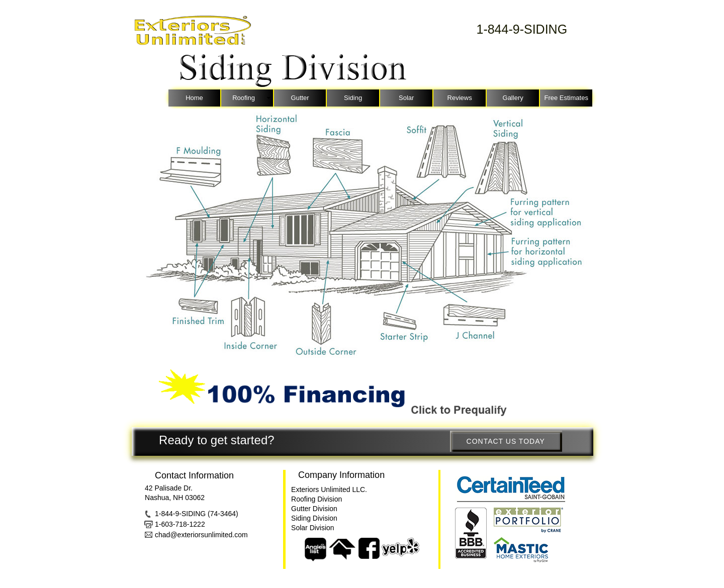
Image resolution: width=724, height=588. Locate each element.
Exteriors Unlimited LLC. (329, 489)
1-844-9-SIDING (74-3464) (197, 514)
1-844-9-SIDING (522, 29)
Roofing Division (316, 499)
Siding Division (314, 518)
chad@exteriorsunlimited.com (201, 535)
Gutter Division (314, 509)
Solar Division (313, 528)
